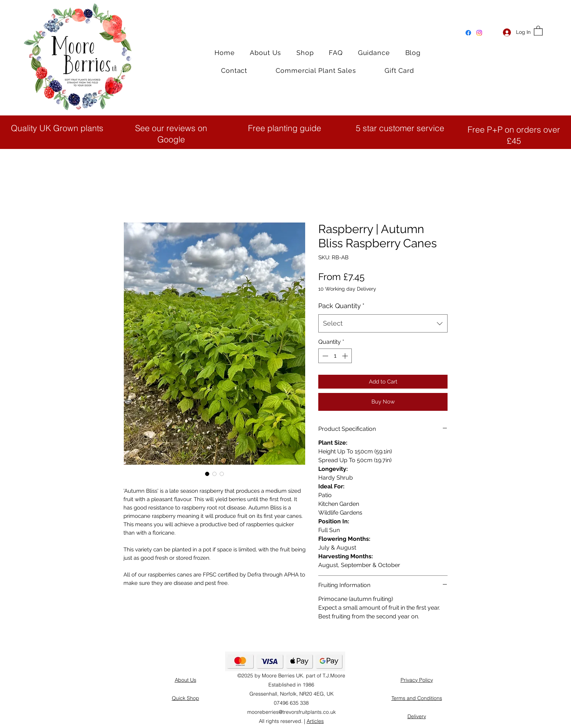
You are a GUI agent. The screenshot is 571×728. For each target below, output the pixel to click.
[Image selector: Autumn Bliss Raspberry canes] (207, 474)
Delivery (417, 716)
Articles (315, 721)
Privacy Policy (417, 680)
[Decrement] (324, 356)
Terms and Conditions (417, 698)
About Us (186, 680)
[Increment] (346, 356)
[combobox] (383, 323)
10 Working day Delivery (347, 289)
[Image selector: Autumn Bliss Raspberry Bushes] (214, 474)
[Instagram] (479, 33)
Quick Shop (186, 698)
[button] (538, 30)
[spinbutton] (335, 356)
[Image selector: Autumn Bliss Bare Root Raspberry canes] (222, 474)
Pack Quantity (341, 306)
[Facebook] (468, 33)
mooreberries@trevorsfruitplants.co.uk (292, 712)
